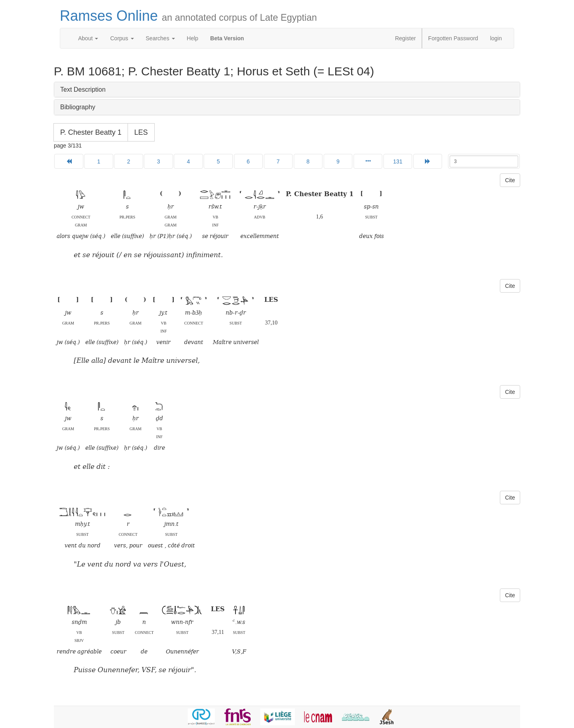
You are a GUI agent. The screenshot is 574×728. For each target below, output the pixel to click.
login (496, 38)
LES (141, 132)
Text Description (83, 90)
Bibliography (78, 107)
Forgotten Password (453, 38)
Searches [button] (160, 38)
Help (193, 38)
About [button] (88, 38)
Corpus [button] (122, 38)
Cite (510, 180)
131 (398, 161)
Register (405, 38)
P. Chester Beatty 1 (91, 132)
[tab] (287, 90)
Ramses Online (188, 16)
